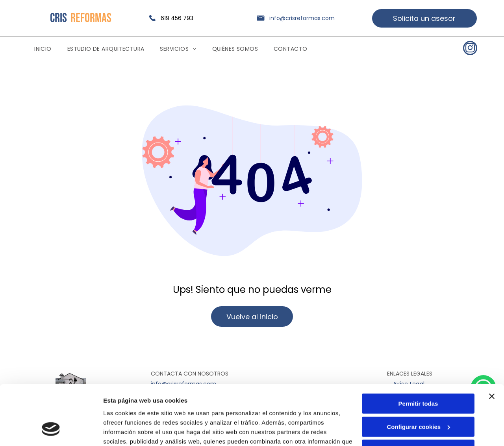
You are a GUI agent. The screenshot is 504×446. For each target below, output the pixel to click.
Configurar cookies (418, 375)
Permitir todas (418, 353)
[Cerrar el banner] (492, 345)
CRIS (58, 18)
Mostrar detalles (126, 430)
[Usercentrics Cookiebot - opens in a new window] (51, 431)
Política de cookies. (161, 409)
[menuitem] (43, 49)
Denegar (418, 399)
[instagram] (470, 49)
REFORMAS (91, 18)
